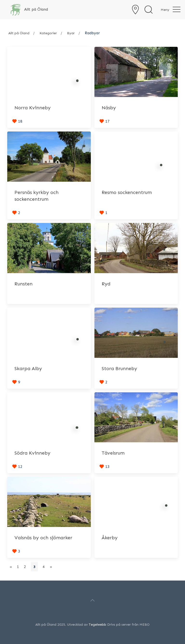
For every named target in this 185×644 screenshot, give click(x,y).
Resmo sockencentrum (127, 192)
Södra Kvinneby (32, 453)
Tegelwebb (97, 625)
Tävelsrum (113, 453)
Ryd (106, 284)
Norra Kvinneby (33, 108)
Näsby (109, 108)
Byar (71, 33)
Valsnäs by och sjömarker (43, 538)
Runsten (23, 284)
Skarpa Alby (28, 368)
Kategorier (48, 33)
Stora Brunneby (119, 368)
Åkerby (110, 538)
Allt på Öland (19, 33)
